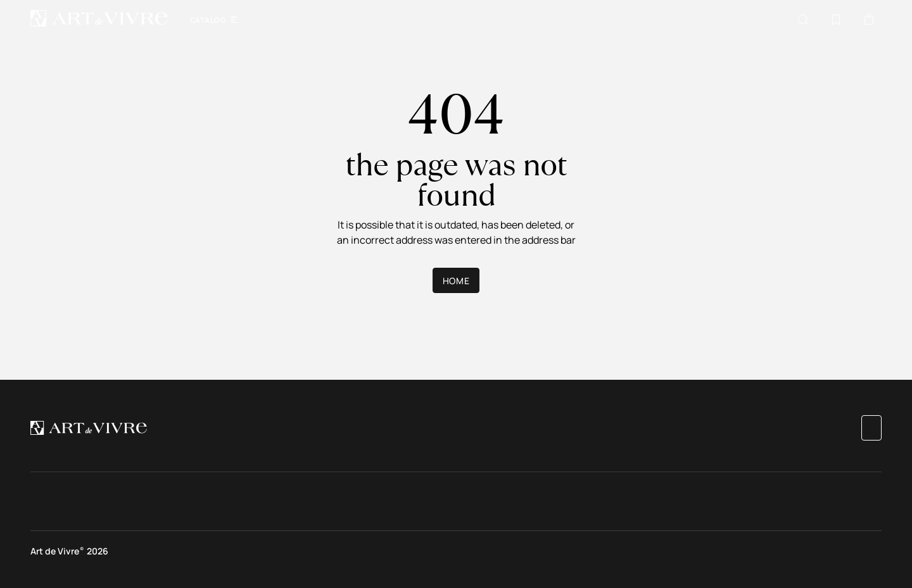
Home (456, 281)
